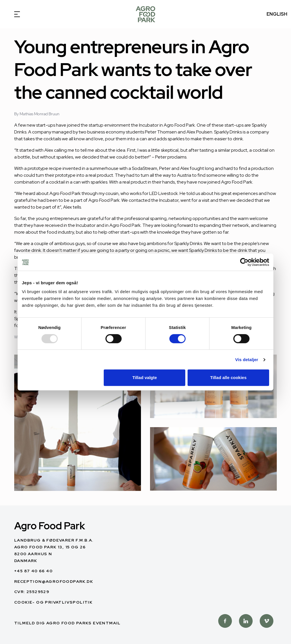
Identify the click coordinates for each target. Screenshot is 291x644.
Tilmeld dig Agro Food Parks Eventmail (67, 623)
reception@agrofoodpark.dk (54, 581)
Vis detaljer (247, 360)
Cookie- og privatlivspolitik (53, 602)
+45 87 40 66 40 (33, 571)
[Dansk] (145, 14)
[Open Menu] (14, 14)
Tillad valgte (145, 377)
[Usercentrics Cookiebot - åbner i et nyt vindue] (244, 262)
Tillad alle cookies (228, 377)
